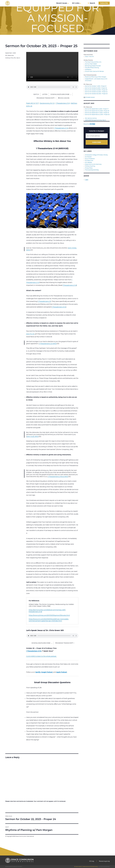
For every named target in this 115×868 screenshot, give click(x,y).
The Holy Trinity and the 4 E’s (93, 62)
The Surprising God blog (92, 169)
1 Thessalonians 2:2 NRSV (48, 344)
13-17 (37, 103)
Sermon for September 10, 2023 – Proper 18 (97, 110)
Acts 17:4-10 (30, 334)
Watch (36, 94)
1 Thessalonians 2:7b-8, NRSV (58, 477)
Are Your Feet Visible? (91, 64)
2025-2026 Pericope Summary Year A (95, 120)
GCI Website (88, 162)
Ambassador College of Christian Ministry (96, 154)
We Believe (88, 69)
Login (87, 179)
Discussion (64, 98)
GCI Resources (89, 160)
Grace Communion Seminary (93, 163)
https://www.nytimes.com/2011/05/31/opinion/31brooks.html (49, 615)
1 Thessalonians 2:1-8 (63, 103)
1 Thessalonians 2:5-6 (59, 307)
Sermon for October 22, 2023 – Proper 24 (96, 91)
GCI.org (92, 861)
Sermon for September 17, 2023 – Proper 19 (97, 112)
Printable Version (89, 97)
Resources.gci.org (104, 861)
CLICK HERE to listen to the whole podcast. (41, 656)
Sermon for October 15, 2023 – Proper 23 (96, 90)
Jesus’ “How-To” (89, 57)
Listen (45, 94)
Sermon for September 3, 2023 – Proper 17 (97, 108)
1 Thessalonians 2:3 (44, 301)
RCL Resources (9, 55)
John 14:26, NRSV (33, 437)
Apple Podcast (62, 672)
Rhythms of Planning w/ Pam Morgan (96, 77)
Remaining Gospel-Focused (93, 66)
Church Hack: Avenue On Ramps (94, 71)
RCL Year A (17, 58)
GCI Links (77, 3)
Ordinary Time (9, 58)
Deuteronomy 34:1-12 (47, 103)
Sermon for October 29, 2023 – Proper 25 (96, 93)
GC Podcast (88, 156)
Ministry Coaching (90, 165)
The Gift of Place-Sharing (92, 68)
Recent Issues (62, 3)
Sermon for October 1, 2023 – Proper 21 (96, 86)
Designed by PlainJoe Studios (14, 867)
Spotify (38, 672)
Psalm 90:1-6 (31, 103)
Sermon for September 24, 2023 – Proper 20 (97, 114)
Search (91, 3)
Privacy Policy (89, 167)
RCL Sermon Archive (91, 118)
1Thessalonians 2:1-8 (70, 285)
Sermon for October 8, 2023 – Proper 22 (96, 88)
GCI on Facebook (90, 158)
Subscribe (104, 3)
